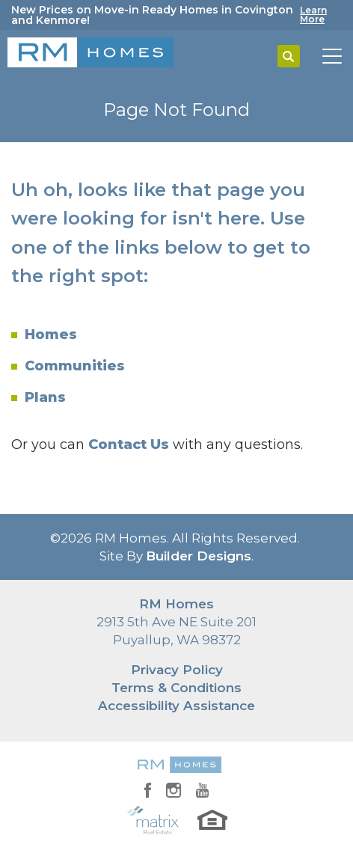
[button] (289, 57)
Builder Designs (199, 556)
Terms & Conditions (176, 688)
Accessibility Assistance (176, 706)
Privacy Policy (177, 670)
